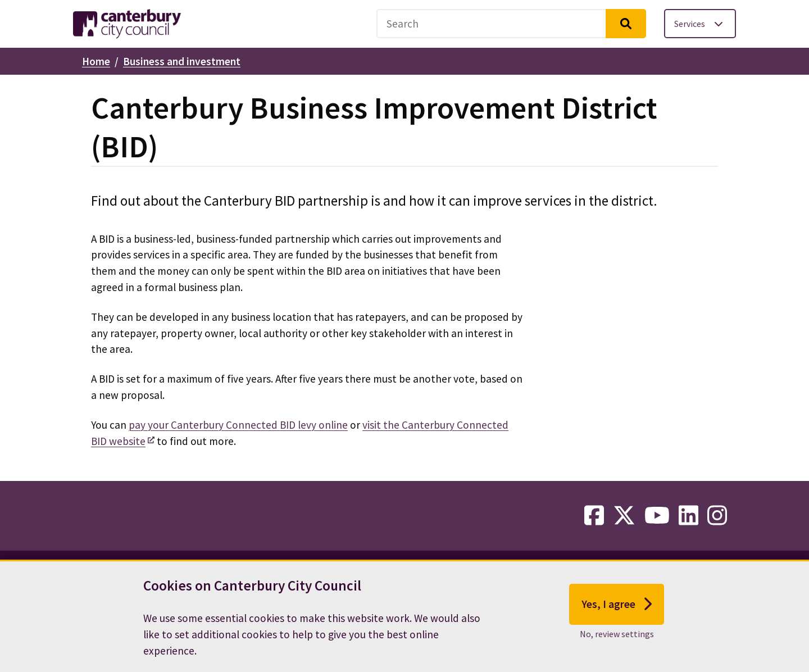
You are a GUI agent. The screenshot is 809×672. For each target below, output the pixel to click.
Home (96, 61)
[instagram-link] (717, 516)
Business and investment (182, 61)
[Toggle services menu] (700, 24)
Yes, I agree (617, 612)
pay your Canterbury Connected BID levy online (238, 425)
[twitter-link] (624, 516)
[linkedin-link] (688, 516)
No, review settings (617, 641)
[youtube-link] (657, 516)
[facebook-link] (594, 516)
